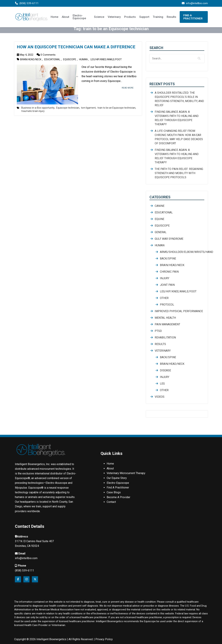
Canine (160, 206)
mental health (165, 318)
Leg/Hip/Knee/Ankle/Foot (106, 59)
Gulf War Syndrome (169, 239)
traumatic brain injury (33, 111)
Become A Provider (118, 497)
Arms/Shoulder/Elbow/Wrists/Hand (182, 252)
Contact (111, 501)
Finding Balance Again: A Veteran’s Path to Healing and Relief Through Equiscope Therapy (177, 118)
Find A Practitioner (193, 17)
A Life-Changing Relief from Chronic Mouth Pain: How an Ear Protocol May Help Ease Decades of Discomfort (179, 137)
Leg (162, 384)
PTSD (158, 331)
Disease (165, 370)
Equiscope (70, 59)
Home (54, 17)
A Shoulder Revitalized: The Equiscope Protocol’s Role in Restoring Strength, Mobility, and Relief (179, 99)
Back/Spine (168, 259)
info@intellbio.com (197, 3)
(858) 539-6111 (29, 3)
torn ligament (88, 108)
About (65, 17)
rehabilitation (165, 338)
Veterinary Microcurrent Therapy (126, 473)
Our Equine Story (117, 478)
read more (126, 88)
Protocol (167, 305)
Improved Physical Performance (179, 311)
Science (99, 17)
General (161, 232)
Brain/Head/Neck (31, 59)
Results (171, 17)
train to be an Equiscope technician (116, 108)
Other (164, 298)
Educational (52, 59)
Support (144, 17)
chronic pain (169, 272)
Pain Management (167, 324)
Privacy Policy (104, 639)
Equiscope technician (68, 108)
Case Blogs (114, 492)
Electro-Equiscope (79, 17)
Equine (159, 219)
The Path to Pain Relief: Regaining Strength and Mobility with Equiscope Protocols (179, 173)
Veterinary (114, 17)
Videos (160, 397)
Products (130, 17)
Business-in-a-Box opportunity (38, 108)
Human (83, 59)
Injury (165, 278)
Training (158, 17)
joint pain (167, 285)
